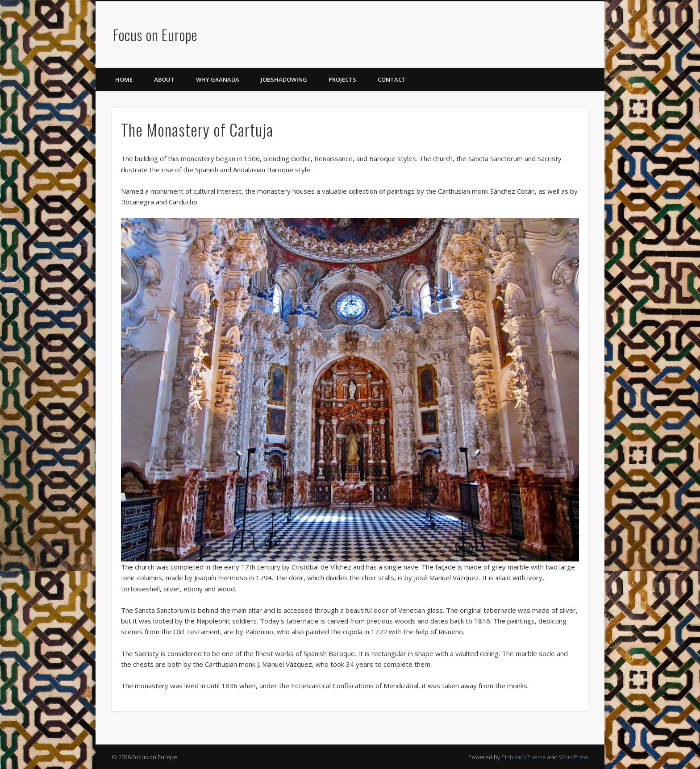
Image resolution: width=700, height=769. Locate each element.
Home (124, 79)
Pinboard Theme (524, 757)
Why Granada (218, 79)
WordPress (574, 757)
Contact (392, 79)
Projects (342, 79)
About (164, 79)
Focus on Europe (155, 35)
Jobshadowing (284, 79)
